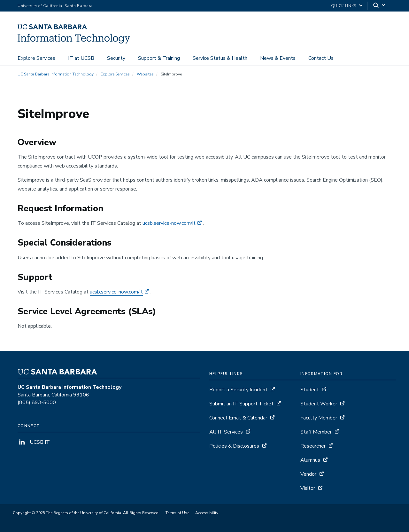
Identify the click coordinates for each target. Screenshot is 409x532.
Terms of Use (177, 513)
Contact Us (321, 58)
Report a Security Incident (238, 390)
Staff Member (316, 432)
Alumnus (310, 460)
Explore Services (36, 58)
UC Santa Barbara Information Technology (56, 74)
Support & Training (159, 58)
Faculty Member (319, 418)
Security (116, 58)
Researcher (313, 446)
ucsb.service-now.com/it (169, 223)
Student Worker (319, 404)
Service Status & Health (220, 58)
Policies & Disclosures (234, 446)
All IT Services (226, 432)
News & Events (278, 58)
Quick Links (344, 6)
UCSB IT (34, 442)
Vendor (308, 474)
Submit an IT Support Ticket (241, 404)
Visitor (308, 488)
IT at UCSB (81, 58)
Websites (145, 74)
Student (310, 390)
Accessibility (207, 513)
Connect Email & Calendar (238, 418)
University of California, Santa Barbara (55, 6)
